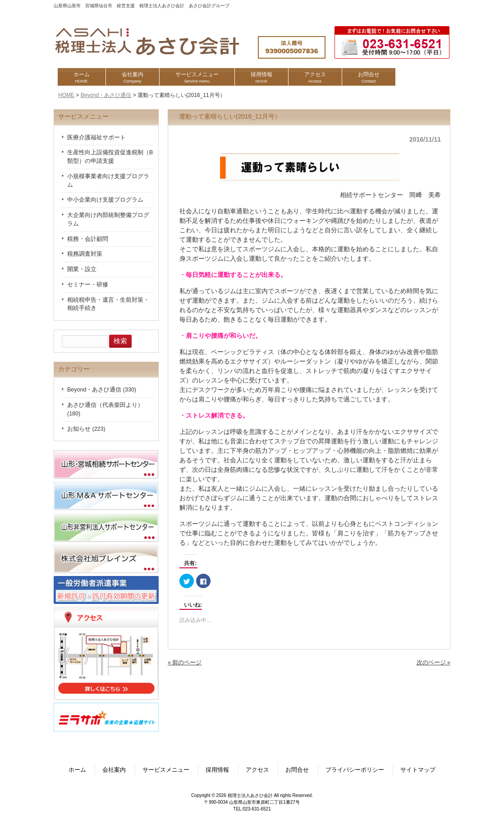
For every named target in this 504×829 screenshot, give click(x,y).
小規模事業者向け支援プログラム (108, 181)
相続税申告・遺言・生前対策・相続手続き (108, 304)
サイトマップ (418, 770)
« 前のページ (185, 663)
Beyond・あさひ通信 (106, 95)
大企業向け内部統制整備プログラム (108, 219)
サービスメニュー (166, 770)
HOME (66, 95)
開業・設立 (82, 269)
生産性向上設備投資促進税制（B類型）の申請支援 (110, 157)
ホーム (77, 770)
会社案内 (114, 770)
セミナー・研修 (88, 285)
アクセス (257, 770)
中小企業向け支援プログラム (105, 200)
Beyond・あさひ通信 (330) (102, 390)
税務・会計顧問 (88, 239)
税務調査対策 (85, 254)
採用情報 (217, 770)
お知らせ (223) (86, 429)
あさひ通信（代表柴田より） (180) (105, 409)
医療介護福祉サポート (96, 138)
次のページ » (433, 663)
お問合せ (297, 770)
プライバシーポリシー (355, 770)
